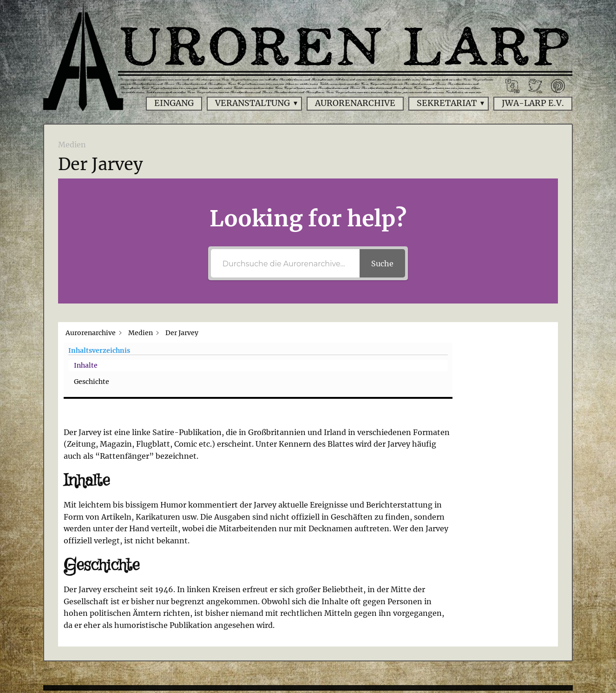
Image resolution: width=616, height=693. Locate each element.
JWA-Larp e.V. (533, 103)
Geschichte (492, 365)
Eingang (174, 103)
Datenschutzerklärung (339, 645)
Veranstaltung (252, 103)
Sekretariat (447, 103)
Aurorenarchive (355, 103)
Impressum (249, 645)
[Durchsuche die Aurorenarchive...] (285, 263)
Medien (72, 145)
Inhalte (487, 349)
